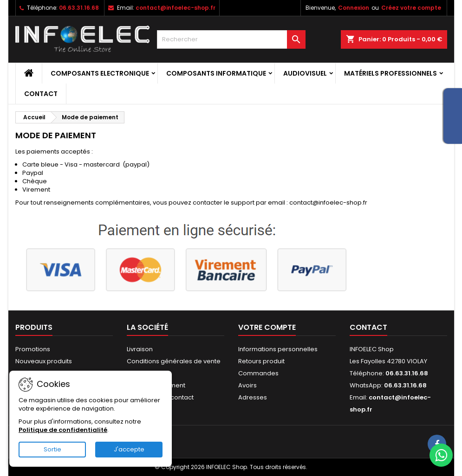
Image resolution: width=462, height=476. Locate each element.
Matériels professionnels (390, 73)
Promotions (33, 349)
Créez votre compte (411, 8)
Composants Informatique (216, 73)
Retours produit (261, 361)
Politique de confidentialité (63, 430)
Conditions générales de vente (174, 361)
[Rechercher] (231, 39)
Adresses (253, 397)
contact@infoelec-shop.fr (176, 8)
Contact (41, 94)
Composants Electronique (100, 73)
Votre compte (267, 327)
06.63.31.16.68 (79, 8)
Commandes (258, 373)
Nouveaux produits (44, 361)
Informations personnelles (278, 349)
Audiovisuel (305, 73)
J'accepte (129, 449)
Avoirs (247, 385)
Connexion (354, 8)
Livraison (140, 349)
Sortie (52, 449)
